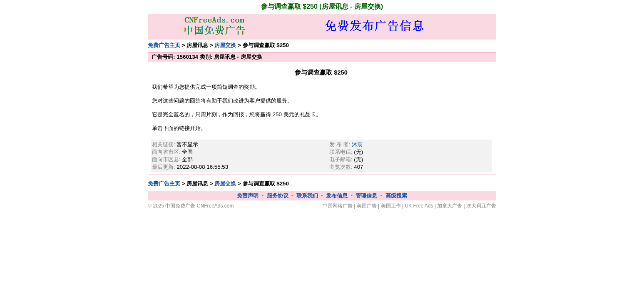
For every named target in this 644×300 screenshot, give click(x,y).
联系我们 (307, 196)
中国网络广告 (338, 206)
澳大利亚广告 (481, 206)
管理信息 (366, 196)
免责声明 (248, 196)
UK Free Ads (419, 206)
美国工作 (391, 206)
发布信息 (337, 196)
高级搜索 (396, 196)
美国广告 (367, 206)
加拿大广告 (450, 206)
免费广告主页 (164, 45)
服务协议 (278, 196)
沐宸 (357, 144)
